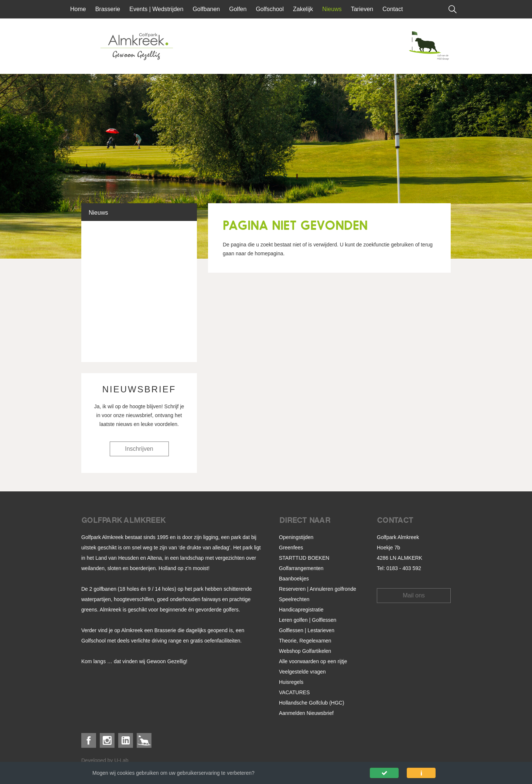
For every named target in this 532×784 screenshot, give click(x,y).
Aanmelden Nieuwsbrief (306, 713)
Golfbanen (206, 9)
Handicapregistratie (301, 610)
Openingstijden (296, 537)
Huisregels (291, 682)
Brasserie (108, 9)
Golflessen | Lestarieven (307, 630)
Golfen (238, 9)
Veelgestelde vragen (302, 672)
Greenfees (291, 548)
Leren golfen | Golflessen (308, 620)
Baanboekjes (294, 579)
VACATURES (294, 692)
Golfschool (270, 9)
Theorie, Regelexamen (305, 641)
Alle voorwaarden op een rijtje (313, 661)
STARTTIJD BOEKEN (304, 558)
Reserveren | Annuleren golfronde (318, 589)
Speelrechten (294, 599)
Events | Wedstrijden (156, 9)
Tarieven (362, 9)
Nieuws (332, 9)
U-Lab (122, 760)
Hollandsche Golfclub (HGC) (312, 703)
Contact (393, 9)
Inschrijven (139, 449)
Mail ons (414, 595)
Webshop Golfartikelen (305, 651)
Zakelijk (303, 9)
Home (78, 9)
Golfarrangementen (301, 568)
